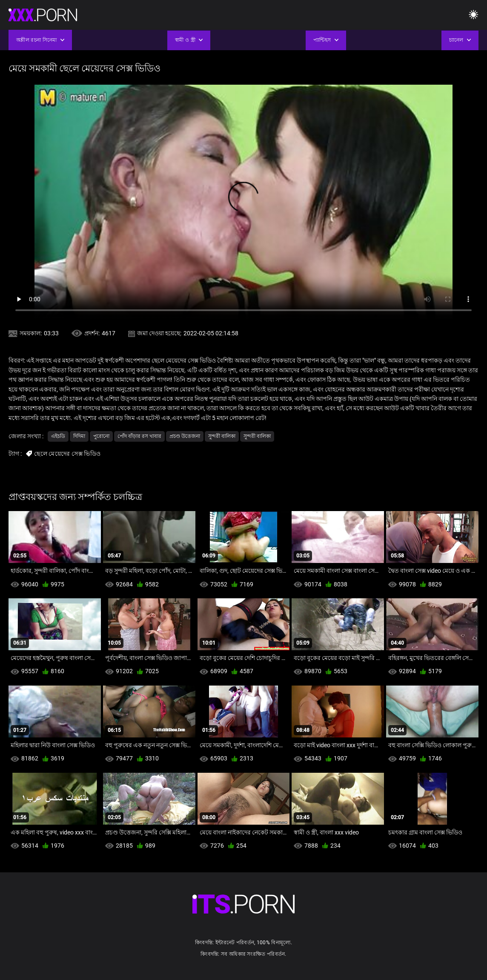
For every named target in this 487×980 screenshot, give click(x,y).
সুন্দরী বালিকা (222, 436)
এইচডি (58, 436)
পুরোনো (101, 436)
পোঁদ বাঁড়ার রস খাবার (139, 436)
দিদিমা (79, 436)
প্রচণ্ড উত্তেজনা (185, 436)
